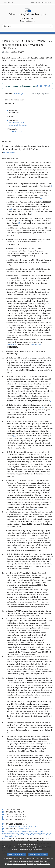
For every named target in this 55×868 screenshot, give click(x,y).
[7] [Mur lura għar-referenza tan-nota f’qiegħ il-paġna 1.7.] (3, 826)
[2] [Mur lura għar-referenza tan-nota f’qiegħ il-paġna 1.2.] (3, 812)
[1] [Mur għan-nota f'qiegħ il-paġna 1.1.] (51, 186)
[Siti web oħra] (41, 2)
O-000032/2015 (35, 345)
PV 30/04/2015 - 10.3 (16, 123)
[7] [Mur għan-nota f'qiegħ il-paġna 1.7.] (48, 294)
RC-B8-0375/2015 (44, 86)
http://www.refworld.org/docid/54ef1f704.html (22, 826)
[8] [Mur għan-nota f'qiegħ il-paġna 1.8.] (20, 337)
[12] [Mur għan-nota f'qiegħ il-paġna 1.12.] (36, 510)
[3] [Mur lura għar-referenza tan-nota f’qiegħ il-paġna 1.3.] (3, 814)
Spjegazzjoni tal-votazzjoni (18, 125)
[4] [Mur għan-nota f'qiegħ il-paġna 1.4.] (32, 214)
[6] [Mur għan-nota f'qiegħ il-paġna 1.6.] (19, 226)
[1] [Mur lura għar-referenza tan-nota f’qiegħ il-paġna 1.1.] (3, 809)
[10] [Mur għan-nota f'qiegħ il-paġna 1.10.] (42, 407)
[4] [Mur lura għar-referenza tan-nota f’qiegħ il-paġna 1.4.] (3, 817)
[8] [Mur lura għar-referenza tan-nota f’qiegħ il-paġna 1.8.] (3, 829)
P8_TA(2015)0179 (15, 131)
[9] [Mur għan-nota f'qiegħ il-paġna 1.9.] (51, 401)
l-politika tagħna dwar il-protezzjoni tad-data (32, 864)
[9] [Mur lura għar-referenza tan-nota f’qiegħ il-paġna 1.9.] (3, 831)
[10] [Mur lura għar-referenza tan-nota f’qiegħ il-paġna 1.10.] (4, 838)
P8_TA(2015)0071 (22, 829)
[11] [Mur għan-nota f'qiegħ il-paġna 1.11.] (15, 436)
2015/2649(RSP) (19, 94)
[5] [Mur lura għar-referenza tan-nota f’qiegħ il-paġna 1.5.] (3, 819)
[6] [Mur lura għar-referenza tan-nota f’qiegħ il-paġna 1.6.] (3, 824)
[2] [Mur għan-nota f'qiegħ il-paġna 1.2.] (41, 198)
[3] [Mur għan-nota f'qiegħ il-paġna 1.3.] (11, 209)
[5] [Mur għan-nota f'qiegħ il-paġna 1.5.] (19, 223)
